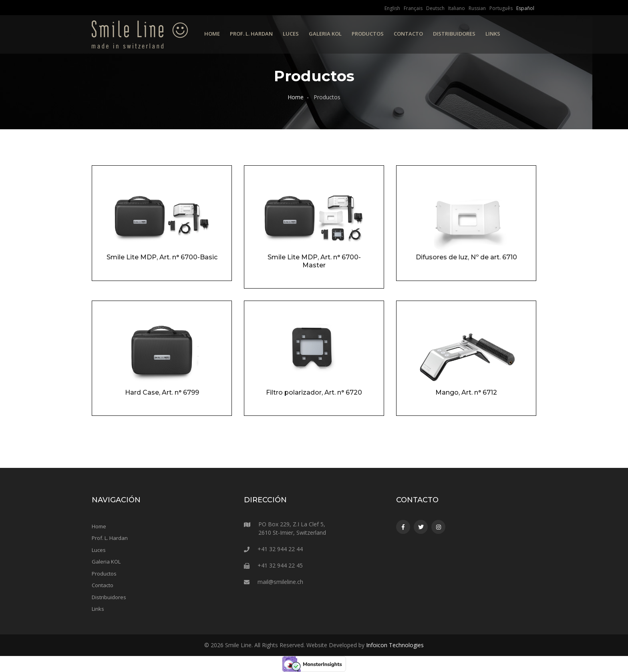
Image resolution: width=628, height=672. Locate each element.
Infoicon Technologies (395, 645)
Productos (368, 34)
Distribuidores (454, 34)
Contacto (408, 34)
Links (493, 34)
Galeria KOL (325, 34)
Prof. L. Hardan (251, 34)
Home (212, 34)
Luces (291, 34)
